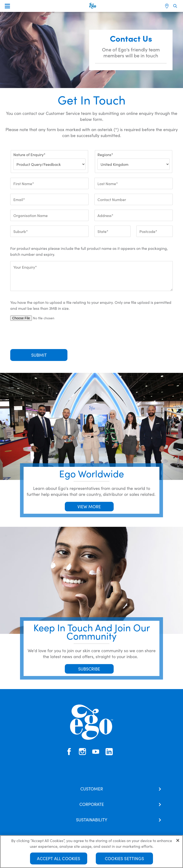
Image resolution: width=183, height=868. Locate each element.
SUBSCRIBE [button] (89, 669)
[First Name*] (49, 183)
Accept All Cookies (58, 860)
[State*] (112, 231)
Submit (39, 355)
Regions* (105, 154)
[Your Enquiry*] (91, 276)
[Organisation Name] (49, 215)
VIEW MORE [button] (89, 506)
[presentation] (46, 335)
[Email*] (49, 199)
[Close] (178, 842)
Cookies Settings (124, 860)
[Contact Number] (134, 199)
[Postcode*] (154, 231)
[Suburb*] (49, 231)
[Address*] (134, 215)
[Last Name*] (134, 183)
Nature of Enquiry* (29, 154)
